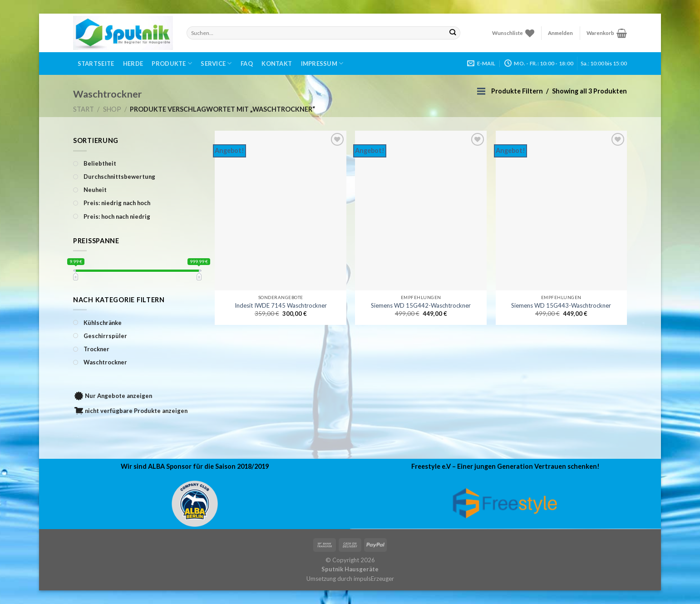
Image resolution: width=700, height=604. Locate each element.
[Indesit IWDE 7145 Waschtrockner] (281, 211)
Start (84, 109)
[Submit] (453, 33)
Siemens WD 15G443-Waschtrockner (561, 305)
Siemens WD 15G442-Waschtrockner (421, 305)
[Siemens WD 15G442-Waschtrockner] (421, 211)
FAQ (247, 64)
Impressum (322, 63)
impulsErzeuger (374, 579)
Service (216, 63)
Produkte (172, 63)
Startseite (96, 64)
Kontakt (277, 64)
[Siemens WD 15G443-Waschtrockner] (562, 211)
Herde (133, 64)
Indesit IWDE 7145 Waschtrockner (281, 305)
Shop (112, 109)
